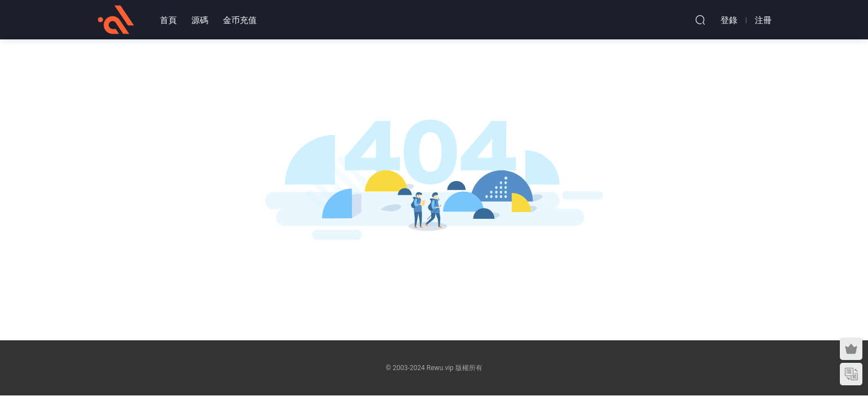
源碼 (200, 20)
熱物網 (116, 20)
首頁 (168, 20)
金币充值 (240, 20)
